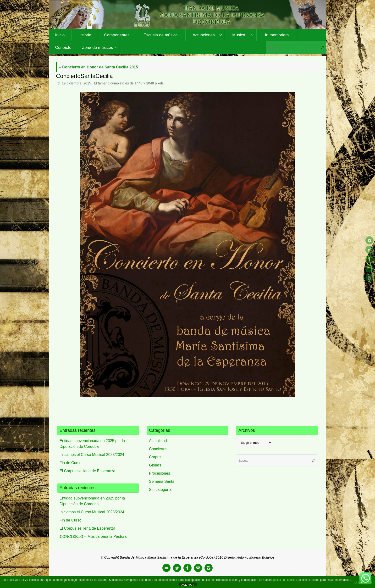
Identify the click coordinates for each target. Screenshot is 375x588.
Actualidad (158, 441)
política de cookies (285, 580)
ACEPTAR (187, 585)
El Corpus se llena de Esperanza (87, 471)
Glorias (155, 465)
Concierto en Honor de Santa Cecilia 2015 (99, 67)
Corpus (155, 457)
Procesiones (160, 473)
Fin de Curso (71, 463)
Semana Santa (162, 481)
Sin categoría (160, 490)
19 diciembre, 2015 (76, 83)
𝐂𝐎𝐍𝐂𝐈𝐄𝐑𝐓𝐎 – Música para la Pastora (93, 536)
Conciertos (158, 449)
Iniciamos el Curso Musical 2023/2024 (92, 455)
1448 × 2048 (144, 83)
